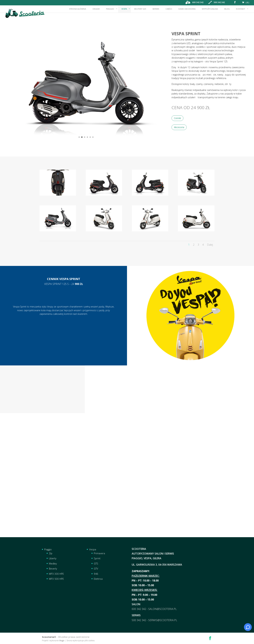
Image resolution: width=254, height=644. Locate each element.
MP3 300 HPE (56, 574)
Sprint (97, 558)
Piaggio (48, 549)
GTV (96, 569)
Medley (53, 563)
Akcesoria (179, 127)
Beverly (53, 569)
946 (96, 574)
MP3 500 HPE (56, 579)
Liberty (53, 558)
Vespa (93, 549)
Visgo (62, 641)
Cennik (177, 118)
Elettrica (98, 579)
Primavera (99, 553)
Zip (51, 553)
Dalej (210, 245)
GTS (96, 563)
